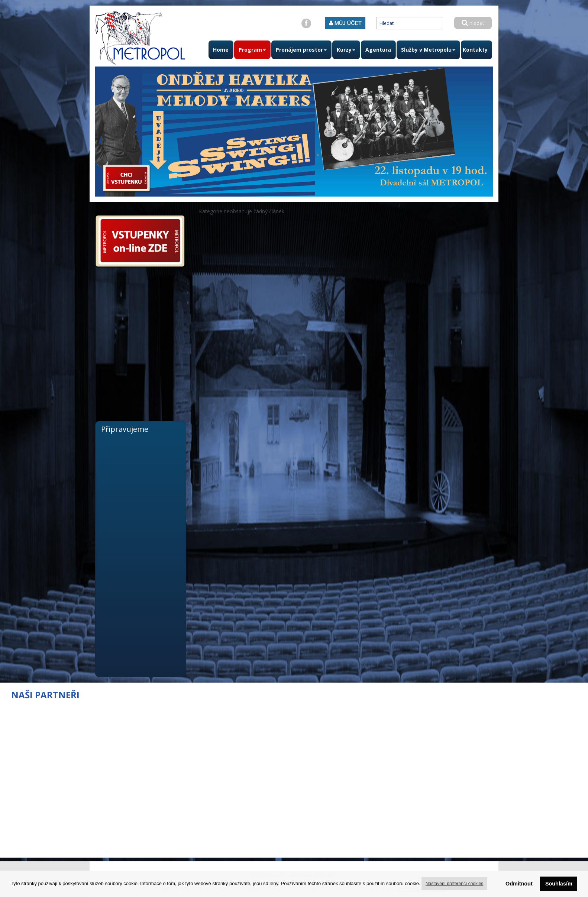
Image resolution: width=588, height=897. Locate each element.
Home (221, 50)
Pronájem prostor (301, 50)
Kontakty (475, 50)
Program (252, 50)
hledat (473, 23)
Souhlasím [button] (559, 884)
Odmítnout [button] (519, 884)
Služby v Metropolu (428, 50)
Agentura (378, 50)
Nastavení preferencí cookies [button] (454, 884)
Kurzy (346, 50)
